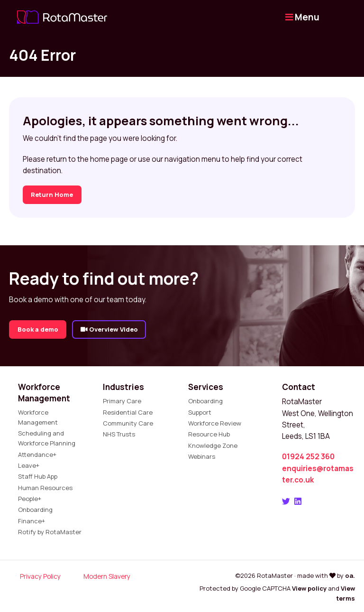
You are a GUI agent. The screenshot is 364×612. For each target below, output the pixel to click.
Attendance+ (37, 454)
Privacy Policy (40, 576)
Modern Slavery (107, 576)
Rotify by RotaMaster (50, 532)
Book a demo (38, 329)
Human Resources (45, 488)
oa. (350, 575)
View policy (309, 588)
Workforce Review (215, 423)
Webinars (202, 456)
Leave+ (29, 465)
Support (200, 412)
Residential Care (128, 412)
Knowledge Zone (213, 445)
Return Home (52, 195)
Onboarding (35, 510)
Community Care (128, 423)
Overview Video (109, 329)
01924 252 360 (308, 457)
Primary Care (122, 401)
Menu (302, 17)
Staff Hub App (38, 476)
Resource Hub (209, 434)
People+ (30, 499)
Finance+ (32, 521)
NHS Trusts (119, 434)
